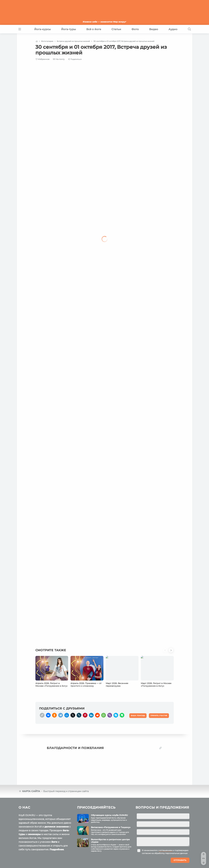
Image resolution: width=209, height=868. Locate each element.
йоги (54, 842)
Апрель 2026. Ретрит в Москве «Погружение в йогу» (51, 685)
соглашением (166, 850)
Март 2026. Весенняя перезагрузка (117, 685)
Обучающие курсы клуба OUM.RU (109, 815)
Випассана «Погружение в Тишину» (111, 827)
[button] (166, 652)
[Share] (75, 59)
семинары (34, 834)
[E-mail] (59, 59)
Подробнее (57, 849)
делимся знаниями (57, 827)
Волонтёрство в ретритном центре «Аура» (110, 841)
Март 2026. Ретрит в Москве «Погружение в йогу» (156, 685)
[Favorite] (43, 59)
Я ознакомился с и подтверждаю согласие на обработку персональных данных (165, 852)
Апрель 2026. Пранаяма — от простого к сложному (86, 685)
